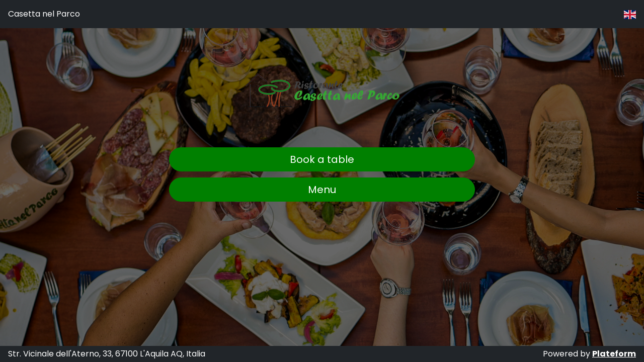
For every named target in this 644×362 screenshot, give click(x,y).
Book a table (322, 159)
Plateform (614, 354)
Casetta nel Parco (44, 14)
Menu (322, 190)
